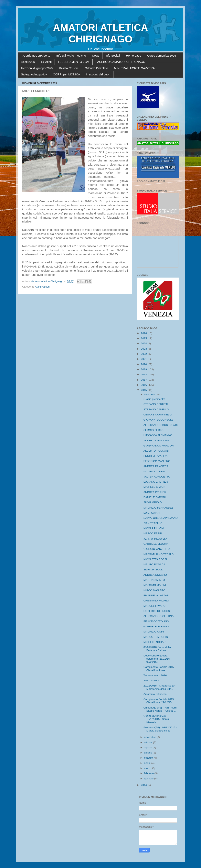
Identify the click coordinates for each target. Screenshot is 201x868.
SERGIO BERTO (153, 430)
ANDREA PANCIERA (156, 466)
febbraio (149, 773)
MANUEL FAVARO (154, 606)
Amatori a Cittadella (155, 694)
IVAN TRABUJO (153, 523)
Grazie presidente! (154, 399)
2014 (144, 785)
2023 (144, 349)
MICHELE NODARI (155, 642)
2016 (144, 385)
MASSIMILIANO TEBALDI (159, 554)
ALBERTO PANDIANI (156, 440)
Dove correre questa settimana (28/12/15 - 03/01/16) (158, 659)
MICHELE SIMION (154, 487)
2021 (144, 359)
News (96, 55)
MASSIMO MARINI (155, 585)
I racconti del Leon (98, 74)
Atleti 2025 (28, 62)
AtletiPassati (42, 287)
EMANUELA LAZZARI (157, 595)
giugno (148, 753)
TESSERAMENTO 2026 (74, 62)
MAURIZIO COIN (154, 632)
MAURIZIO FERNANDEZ (158, 508)
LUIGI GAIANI (152, 513)
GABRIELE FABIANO (156, 626)
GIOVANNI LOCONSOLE (159, 420)
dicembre (150, 395)
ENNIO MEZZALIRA (155, 456)
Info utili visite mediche (71, 55)
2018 (144, 374)
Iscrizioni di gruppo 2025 (37, 68)
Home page (134, 55)
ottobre (149, 742)
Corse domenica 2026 (162, 55)
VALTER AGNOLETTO (157, 477)
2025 (144, 338)
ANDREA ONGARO (155, 575)
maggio (149, 758)
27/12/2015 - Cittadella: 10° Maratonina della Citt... (160, 687)
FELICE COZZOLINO (156, 621)
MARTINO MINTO (154, 580)
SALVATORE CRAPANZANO (161, 518)
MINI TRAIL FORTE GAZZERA (134, 68)
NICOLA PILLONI (154, 528)
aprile (148, 763)
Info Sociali (113, 55)
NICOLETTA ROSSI (155, 559)
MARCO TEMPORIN (156, 637)
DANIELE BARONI (155, 497)
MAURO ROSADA (154, 564)
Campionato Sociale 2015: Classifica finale (159, 669)
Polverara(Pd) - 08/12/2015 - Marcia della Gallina (160, 729)
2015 (144, 390)
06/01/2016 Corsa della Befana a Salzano (157, 649)
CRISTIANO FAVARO (156, 601)
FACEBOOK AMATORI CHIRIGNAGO (121, 62)
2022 (144, 354)
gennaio (149, 779)
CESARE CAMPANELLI (158, 415)
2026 (144, 333)
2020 (144, 364)
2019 (144, 369)
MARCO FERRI (153, 533)
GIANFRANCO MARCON (159, 446)
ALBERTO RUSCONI (156, 451)
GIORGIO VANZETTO (157, 549)
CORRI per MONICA (67, 74)
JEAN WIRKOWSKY (156, 539)
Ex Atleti (46, 62)
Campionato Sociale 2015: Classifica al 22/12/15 (159, 701)
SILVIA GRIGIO (153, 502)
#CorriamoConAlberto (36, 55)
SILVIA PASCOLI (153, 570)
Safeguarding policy (34, 74)
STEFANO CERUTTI (156, 404)
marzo (148, 768)
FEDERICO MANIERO (157, 461)
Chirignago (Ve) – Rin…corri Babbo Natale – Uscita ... (160, 709)
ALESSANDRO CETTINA (159, 616)
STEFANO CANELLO (156, 409)
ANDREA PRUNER (155, 492)
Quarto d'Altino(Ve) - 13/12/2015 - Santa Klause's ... (156, 719)
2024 (144, 343)
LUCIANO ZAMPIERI (156, 482)
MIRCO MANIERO (154, 590)
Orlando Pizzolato (96, 68)
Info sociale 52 (152, 681)
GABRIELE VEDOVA (156, 544)
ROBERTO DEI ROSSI (157, 611)
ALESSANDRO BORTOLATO (161, 425)
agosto (148, 747)
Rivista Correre (69, 68)
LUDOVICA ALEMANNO (158, 435)
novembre (150, 737)
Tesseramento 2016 (155, 675)
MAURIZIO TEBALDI (156, 472)
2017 (144, 380)
